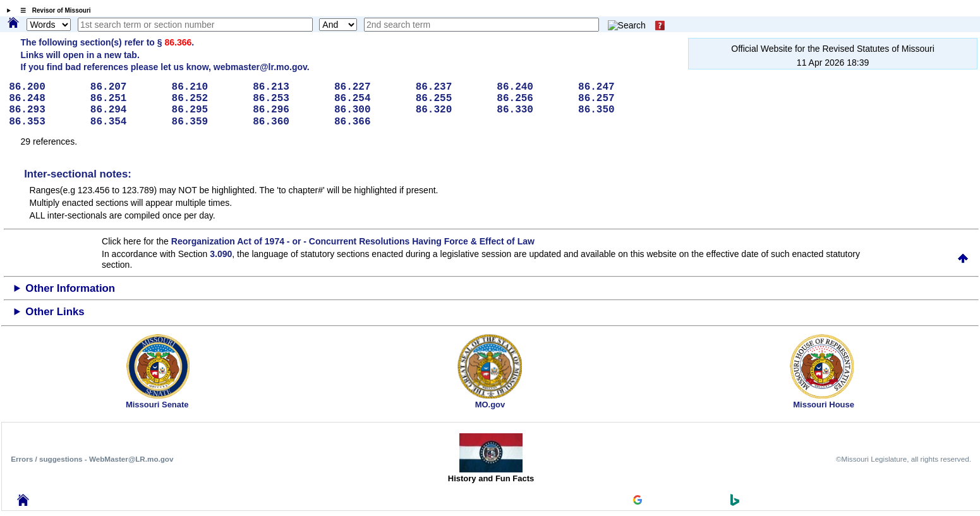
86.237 (452, 87)
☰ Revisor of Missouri (52, 10)
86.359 (208, 122)
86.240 (533, 87)
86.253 (289, 99)
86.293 (45, 110)
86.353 (45, 122)
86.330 (533, 110)
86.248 (45, 99)
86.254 (371, 99)
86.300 (371, 110)
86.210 (208, 87)
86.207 (127, 87)
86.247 (614, 87)
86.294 (127, 110)
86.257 (614, 99)
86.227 (371, 87)
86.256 (533, 99)
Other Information (70, 288)
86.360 (289, 122)
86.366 (178, 42)
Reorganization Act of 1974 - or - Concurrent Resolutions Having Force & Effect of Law (353, 241)
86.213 (289, 87)
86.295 (208, 110)
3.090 (221, 254)
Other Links (55, 312)
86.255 (452, 99)
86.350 (614, 110)
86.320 (452, 110)
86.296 (289, 110)
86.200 (45, 87)
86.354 (127, 122)
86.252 (208, 99)
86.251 (127, 99)
